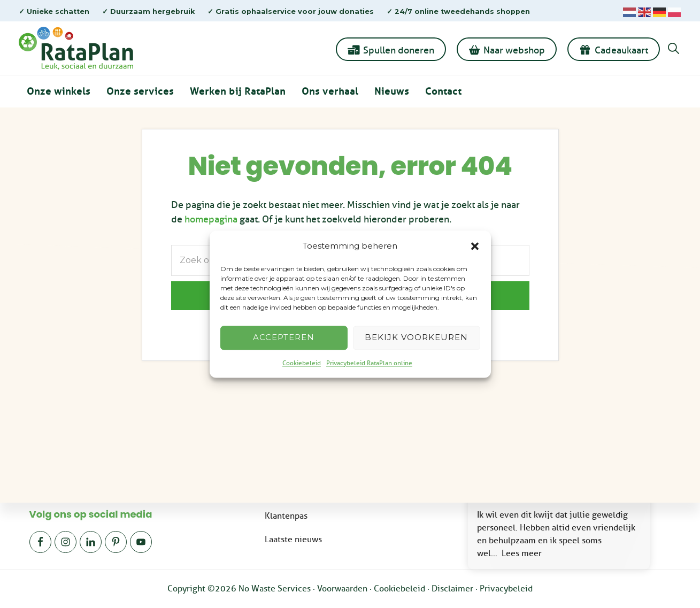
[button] (475, 246)
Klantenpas (286, 515)
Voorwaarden (342, 589)
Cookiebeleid (302, 363)
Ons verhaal (330, 91)
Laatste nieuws (293, 539)
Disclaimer (452, 589)
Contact (443, 91)
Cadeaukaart (621, 50)
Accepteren (284, 338)
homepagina (211, 219)
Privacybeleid (506, 589)
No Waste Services (275, 589)
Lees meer (522, 553)
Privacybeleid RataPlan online (369, 363)
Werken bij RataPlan (238, 91)
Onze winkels (59, 91)
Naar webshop (514, 50)
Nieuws (392, 91)
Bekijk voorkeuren (416, 338)
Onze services (140, 91)
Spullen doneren (399, 50)
